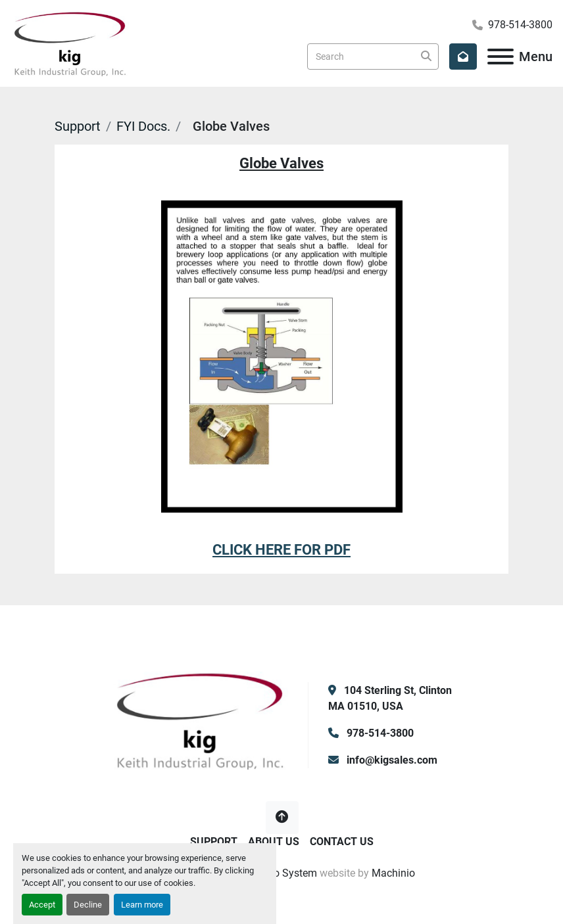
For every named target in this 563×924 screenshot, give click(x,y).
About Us (274, 842)
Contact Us (342, 842)
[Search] (373, 57)
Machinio (393, 873)
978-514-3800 (520, 25)
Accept (42, 905)
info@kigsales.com (391, 760)
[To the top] (282, 818)
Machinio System (277, 873)
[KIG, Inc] (200, 719)
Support (78, 126)
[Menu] (501, 57)
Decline (88, 905)
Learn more (142, 905)
